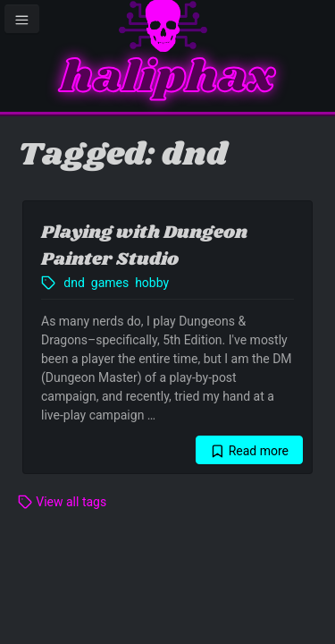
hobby (152, 283)
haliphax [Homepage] (167, 78)
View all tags (62, 502)
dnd (74, 283)
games (110, 283)
